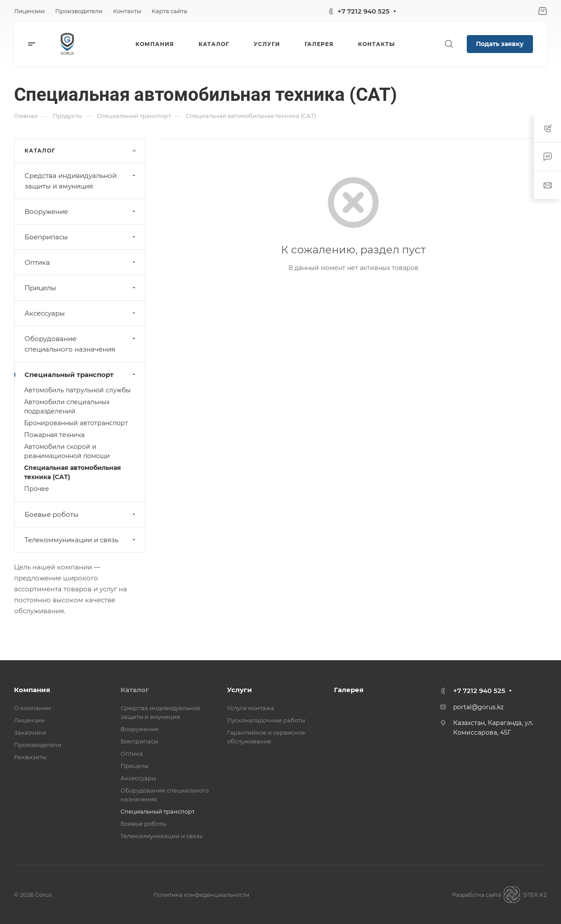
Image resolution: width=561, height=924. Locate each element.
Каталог (135, 690)
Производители (38, 745)
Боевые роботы (81, 514)
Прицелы (81, 288)
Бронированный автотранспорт (76, 423)
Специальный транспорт (81, 375)
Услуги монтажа (251, 708)
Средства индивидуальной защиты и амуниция (81, 181)
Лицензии (29, 720)
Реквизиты (30, 757)
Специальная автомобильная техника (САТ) (73, 472)
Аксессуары (81, 313)
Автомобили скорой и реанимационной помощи (67, 451)
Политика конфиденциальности (201, 895)
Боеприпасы (81, 237)
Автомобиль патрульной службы (77, 390)
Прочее (37, 489)
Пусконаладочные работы (266, 720)
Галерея (349, 690)
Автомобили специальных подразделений (67, 407)
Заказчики (30, 732)
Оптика (81, 262)
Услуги (240, 690)
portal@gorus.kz (478, 707)
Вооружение (81, 211)
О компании (32, 708)
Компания (32, 690)
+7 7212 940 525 (364, 11)
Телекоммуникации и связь (81, 540)
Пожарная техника (54, 435)
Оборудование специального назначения (81, 344)
